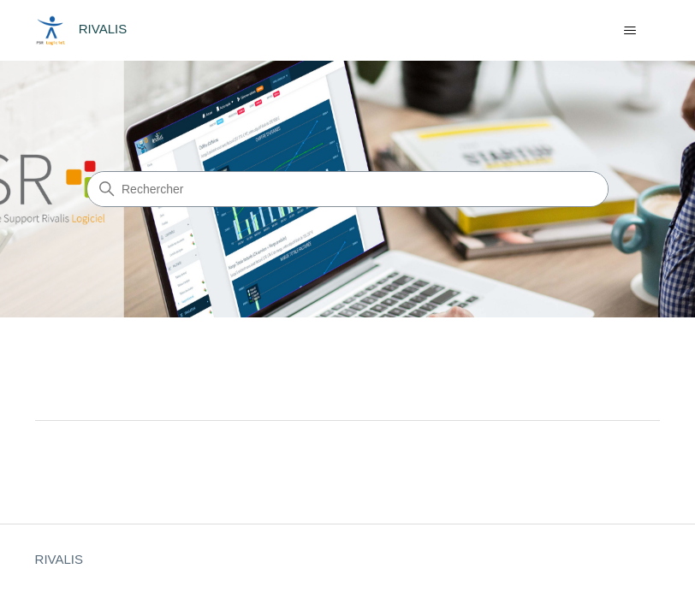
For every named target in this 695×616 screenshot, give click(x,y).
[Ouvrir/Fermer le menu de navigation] (630, 31)
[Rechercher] (347, 189)
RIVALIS (59, 559)
